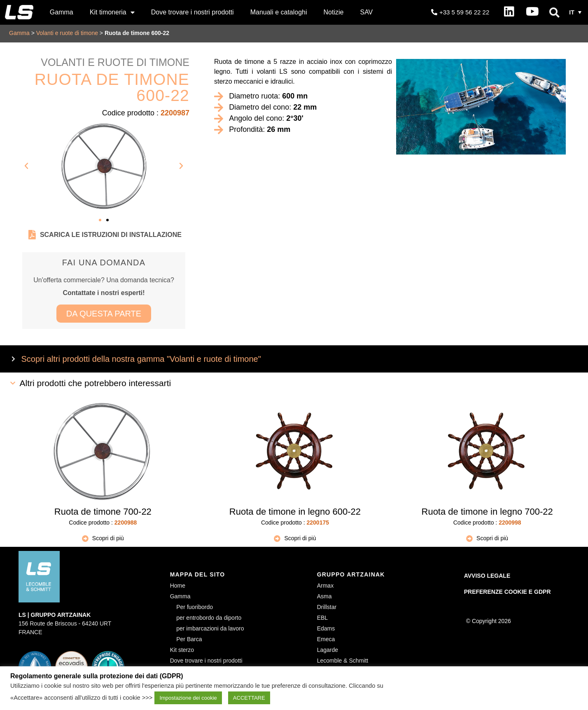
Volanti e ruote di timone (67, 33)
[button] (554, 12)
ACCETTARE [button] (249, 698)
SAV (366, 12)
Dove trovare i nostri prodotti (192, 12)
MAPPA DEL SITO (198, 574)
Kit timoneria (112, 12)
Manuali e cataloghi (279, 12)
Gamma (62, 12)
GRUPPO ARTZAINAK (351, 574)
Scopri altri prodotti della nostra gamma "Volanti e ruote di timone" (141, 359)
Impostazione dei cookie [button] (188, 698)
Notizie (334, 12)
